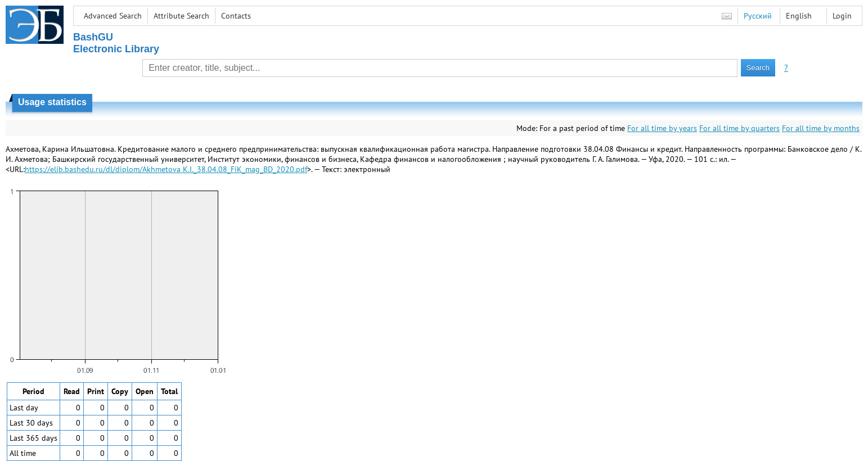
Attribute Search (181, 16)
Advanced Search (113, 16)
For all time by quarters (739, 128)
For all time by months (821, 128)
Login (842, 16)
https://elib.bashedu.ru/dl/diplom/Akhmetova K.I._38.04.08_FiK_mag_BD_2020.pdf (166, 169)
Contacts (236, 16)
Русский (758, 16)
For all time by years (662, 128)
